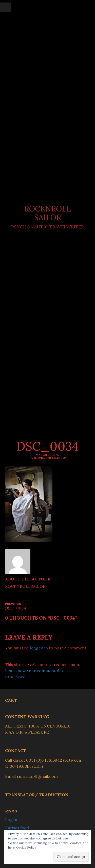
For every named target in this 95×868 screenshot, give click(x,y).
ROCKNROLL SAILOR (48, 213)
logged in (39, 648)
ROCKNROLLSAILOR (25, 586)
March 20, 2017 (48, 455)
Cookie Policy (26, 847)
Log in (11, 820)
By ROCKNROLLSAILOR (48, 458)
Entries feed (17, 828)
